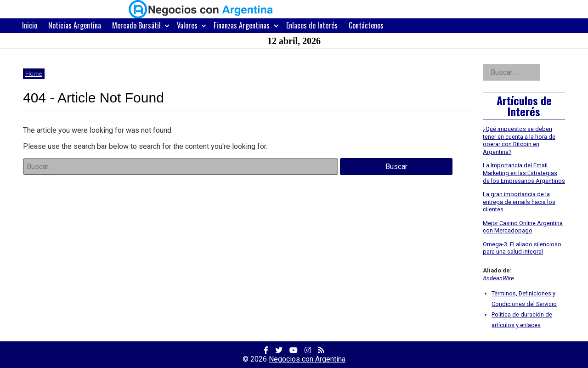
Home (34, 73)
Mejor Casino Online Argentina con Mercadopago (523, 227)
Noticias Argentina (75, 25)
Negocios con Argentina (307, 359)
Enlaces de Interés (312, 25)
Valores (187, 25)
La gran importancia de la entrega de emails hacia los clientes (519, 202)
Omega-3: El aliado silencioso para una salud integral (522, 248)
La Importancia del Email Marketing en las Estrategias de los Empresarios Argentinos (524, 173)
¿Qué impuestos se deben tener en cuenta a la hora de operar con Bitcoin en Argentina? (519, 140)
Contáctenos (366, 25)
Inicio (30, 25)
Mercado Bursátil (136, 25)
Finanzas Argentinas (242, 25)
